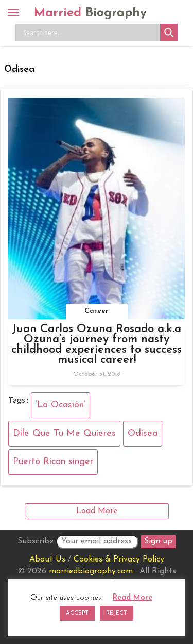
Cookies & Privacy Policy (119, 559)
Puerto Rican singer (53, 462)
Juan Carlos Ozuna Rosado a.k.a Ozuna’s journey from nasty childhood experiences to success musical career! (97, 345)
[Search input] (90, 32)
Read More (133, 598)
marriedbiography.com (91, 571)
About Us (47, 559)
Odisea (143, 433)
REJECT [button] (117, 613)
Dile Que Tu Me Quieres (64, 433)
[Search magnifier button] (169, 32)
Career (97, 311)
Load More (97, 511)
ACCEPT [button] (77, 613)
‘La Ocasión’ (60, 405)
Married (90, 13)
